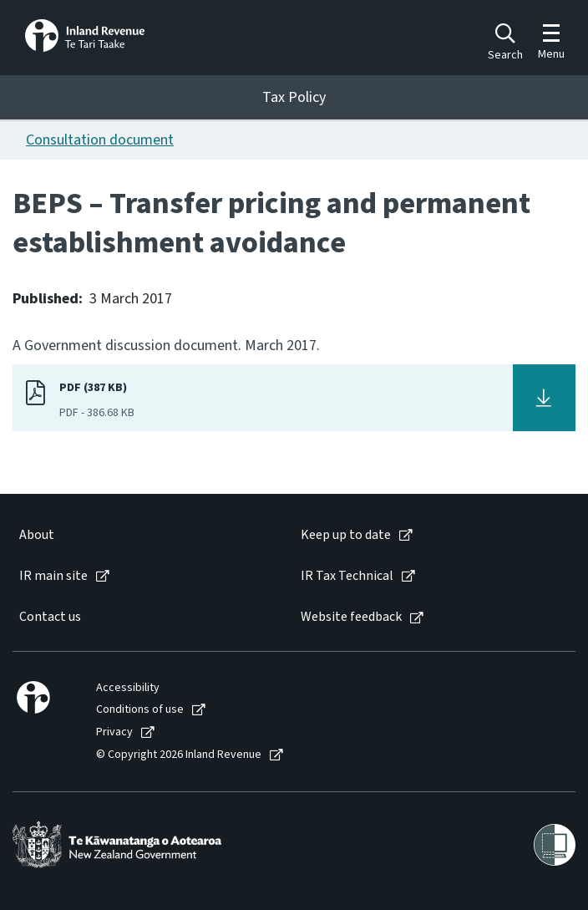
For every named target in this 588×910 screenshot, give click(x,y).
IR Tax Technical (347, 576)
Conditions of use (140, 710)
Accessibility (128, 688)
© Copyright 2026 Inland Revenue (179, 755)
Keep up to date (346, 535)
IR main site (53, 576)
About (37, 535)
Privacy (114, 732)
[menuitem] (143, 535)
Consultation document (100, 140)
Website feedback (351, 617)
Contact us (50, 617)
